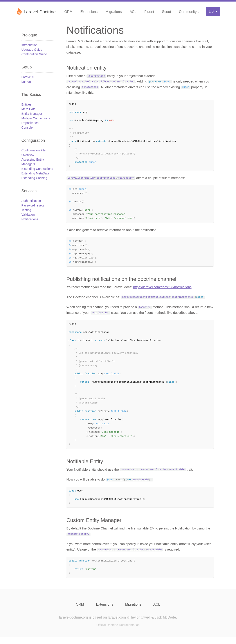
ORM (68, 12)
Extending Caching (34, 178)
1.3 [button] (212, 11)
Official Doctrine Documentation (118, 631)
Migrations (114, 12)
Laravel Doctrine (36, 11)
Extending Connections (37, 169)
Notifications (30, 219)
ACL (133, 12)
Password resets (33, 205)
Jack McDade (165, 624)
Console (27, 127)
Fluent (149, 12)
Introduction (30, 45)
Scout (167, 12)
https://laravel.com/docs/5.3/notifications (162, 290)
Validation (28, 215)
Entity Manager (32, 114)
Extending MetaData (35, 173)
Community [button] (188, 12)
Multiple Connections (36, 118)
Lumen (26, 82)
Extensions (89, 12)
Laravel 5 (28, 77)
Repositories (30, 123)
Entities (27, 104)
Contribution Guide (34, 54)
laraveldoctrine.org (74, 624)
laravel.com (117, 624)
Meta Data (29, 109)
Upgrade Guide (32, 50)
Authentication (31, 201)
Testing (26, 210)
